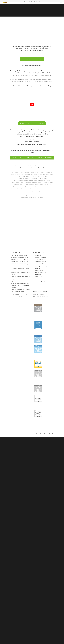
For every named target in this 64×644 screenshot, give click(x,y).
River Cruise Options (47, 187)
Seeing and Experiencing (35, 191)
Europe (28, 176)
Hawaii (22, 183)
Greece (48, 181)
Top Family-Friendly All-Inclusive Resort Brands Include (30, 195)
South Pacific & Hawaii (46, 191)
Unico (44, 195)
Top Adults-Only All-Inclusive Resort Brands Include (32, 193)
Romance (13, 189)
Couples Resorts (49, 172)
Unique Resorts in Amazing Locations (28, 197)
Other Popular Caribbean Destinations (43, 185)
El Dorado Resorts (21, 176)
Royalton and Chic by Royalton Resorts (45, 189)
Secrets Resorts (25, 191)
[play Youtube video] (32, 105)
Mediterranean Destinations (31, 183)
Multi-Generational (30, 185)
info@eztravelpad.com (42, 496)
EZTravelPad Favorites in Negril (24, 178)
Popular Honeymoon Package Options (33, 187)
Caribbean (42, 172)
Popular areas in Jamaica (18, 187)
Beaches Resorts (34, 172)
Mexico (40, 183)
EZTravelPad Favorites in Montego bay (39, 176)
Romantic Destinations (31, 189)
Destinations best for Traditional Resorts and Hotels (22, 174)
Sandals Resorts (17, 191)
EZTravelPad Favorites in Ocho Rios (39, 178)
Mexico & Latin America (48, 183)
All (12, 172)
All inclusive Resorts (25, 172)
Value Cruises (40, 197)
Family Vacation (42, 181)
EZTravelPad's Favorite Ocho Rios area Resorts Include (25, 181)
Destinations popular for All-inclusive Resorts (43, 174)
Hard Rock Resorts (15, 183)
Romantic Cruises (21, 189)
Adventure (17, 172)
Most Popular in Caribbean (19, 185)
